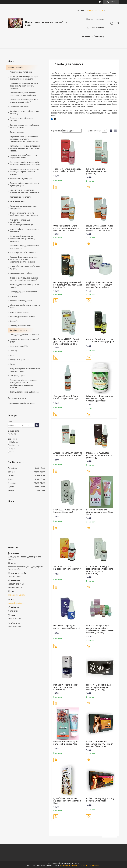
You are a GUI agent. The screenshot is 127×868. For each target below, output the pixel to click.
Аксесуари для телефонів (21, 72)
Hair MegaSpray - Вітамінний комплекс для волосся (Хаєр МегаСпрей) (68, 285)
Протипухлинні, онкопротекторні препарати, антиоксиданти (24, 78)
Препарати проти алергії (20, 197)
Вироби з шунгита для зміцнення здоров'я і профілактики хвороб (24, 279)
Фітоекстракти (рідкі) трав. (21, 179)
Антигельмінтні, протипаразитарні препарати (25, 230)
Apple (12, 355)
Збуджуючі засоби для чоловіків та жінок (25, 306)
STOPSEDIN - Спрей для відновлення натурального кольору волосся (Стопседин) (100, 570)
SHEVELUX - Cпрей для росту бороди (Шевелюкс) (68, 511)
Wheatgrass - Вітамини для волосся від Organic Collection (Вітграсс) (100, 398)
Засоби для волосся (18, 330)
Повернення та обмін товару (92, 36)
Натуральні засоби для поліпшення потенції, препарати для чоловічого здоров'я (25, 148)
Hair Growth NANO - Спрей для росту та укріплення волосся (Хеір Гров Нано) (66, 342)
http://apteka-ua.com (16, 595)
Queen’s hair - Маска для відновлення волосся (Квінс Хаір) (67, 801)
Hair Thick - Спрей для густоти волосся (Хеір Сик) (67, 627)
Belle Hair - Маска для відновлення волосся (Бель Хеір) (100, 512)
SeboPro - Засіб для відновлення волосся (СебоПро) (97, 171)
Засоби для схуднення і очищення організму (24, 112)
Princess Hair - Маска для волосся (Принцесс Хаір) (66, 743)
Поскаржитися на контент (70, 865)
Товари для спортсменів (20, 326)
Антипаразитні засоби (19, 312)
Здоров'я (14, 321)
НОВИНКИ (14, 296)
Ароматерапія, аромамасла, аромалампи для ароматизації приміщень (23, 239)
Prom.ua (76, 863)
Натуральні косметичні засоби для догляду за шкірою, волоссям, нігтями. (24, 172)
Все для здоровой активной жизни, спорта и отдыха (25, 370)
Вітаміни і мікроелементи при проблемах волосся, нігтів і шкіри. (24, 214)
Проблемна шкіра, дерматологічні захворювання (24, 247)
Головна (81, 10)
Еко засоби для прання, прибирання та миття (25, 268)
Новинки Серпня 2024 (19, 346)
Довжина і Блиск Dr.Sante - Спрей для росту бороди (66, 397)
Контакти (100, 19)
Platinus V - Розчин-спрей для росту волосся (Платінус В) (66, 687)
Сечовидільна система (20, 107)
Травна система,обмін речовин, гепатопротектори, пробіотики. (23, 94)
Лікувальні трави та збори (21, 273)
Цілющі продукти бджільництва (24, 252)
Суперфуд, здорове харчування (23, 292)
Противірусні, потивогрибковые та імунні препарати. (24, 184)
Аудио (12, 364)
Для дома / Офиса (17, 376)
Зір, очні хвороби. (17, 132)
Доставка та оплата (96, 28)
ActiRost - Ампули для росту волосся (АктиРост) (100, 800)
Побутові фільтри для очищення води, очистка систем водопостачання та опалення (24, 259)
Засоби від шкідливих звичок (22, 317)
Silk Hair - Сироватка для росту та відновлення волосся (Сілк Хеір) (98, 687)
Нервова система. (17, 201)
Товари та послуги (95, 10)
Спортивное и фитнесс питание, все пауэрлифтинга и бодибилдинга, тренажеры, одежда (24, 384)
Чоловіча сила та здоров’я (21, 301)
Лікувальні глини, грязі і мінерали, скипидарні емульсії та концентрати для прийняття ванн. (24, 139)
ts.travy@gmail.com (16, 603)
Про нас (90, 19)
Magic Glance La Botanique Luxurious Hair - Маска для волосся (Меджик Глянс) (99, 285)
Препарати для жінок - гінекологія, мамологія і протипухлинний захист (25, 163)
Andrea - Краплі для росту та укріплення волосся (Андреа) (68, 454)
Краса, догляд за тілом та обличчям (25, 335)
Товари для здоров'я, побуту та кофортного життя (23, 156)
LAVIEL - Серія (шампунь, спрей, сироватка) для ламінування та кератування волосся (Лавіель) (100, 629)
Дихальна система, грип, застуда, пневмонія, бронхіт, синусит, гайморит (24, 86)
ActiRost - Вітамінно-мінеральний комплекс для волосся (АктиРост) (100, 744)
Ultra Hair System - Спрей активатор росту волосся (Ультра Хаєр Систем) (66, 228)
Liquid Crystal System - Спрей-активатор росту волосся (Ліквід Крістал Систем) (101, 228)
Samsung (13, 351)
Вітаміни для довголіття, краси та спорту (24, 286)
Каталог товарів (15, 67)
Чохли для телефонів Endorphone (24, 392)
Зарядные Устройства (19, 360)
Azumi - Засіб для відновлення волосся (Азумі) (68, 568)
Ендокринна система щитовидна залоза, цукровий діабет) (24, 101)
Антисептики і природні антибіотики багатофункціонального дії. (21, 222)
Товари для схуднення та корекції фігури (24, 340)
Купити (56, 187)
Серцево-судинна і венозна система (21, 119)
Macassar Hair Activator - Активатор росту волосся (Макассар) (99, 455)
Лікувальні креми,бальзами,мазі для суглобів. (23, 207)
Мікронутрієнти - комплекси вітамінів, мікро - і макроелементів (24, 191)
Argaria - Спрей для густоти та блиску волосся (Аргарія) (100, 340)
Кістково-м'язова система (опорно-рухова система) (25, 126)
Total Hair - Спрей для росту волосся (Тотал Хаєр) (67, 170)
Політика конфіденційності (92, 865)
